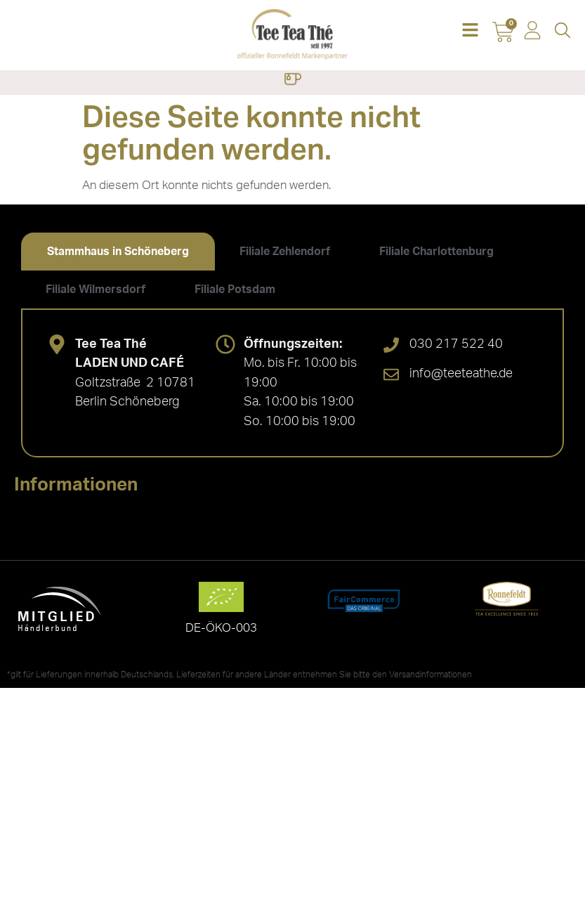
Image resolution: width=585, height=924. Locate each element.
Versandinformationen (430, 675)
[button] (470, 31)
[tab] (118, 252)
